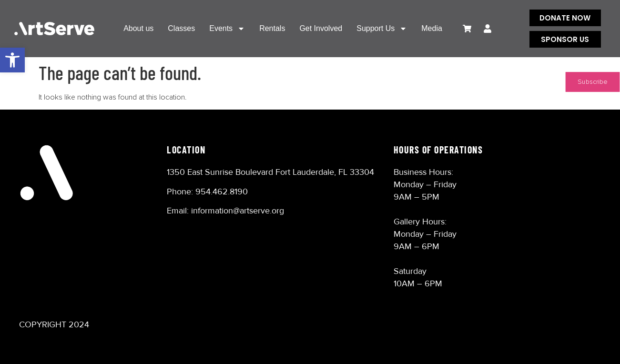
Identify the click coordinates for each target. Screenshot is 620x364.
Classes (181, 28)
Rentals (272, 28)
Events (227, 29)
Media (432, 28)
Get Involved (321, 28)
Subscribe (593, 82)
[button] (12, 60)
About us (138, 28)
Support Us (382, 29)
